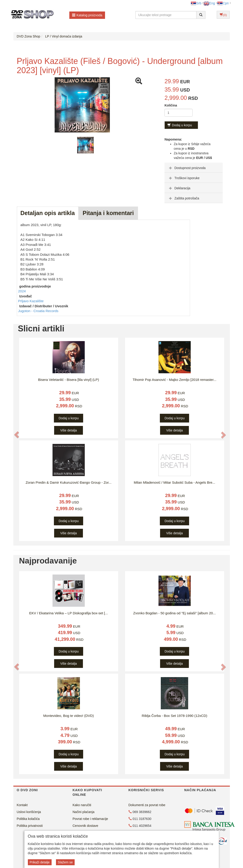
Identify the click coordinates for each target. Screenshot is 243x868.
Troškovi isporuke (184, 178)
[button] (17, 435)
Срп (223, 3)
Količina (171, 105)
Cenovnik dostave (85, 826)
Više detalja (68, 430)
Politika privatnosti (30, 826)
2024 (22, 291)
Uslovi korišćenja (29, 812)
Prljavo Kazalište (31, 301)
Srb (196, 3)
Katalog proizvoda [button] (87, 15)
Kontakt (22, 805)
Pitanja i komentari (108, 213)
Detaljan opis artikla (48, 213)
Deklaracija (179, 188)
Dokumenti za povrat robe (147, 805)
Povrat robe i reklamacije (90, 819)
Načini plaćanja (83, 812)
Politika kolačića (28, 819)
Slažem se (65, 862)
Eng (209, 3)
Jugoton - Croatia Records (38, 311)
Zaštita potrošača (183, 198)
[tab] (194, 168)
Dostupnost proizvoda (187, 168)
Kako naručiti (82, 805)
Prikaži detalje (40, 862)
